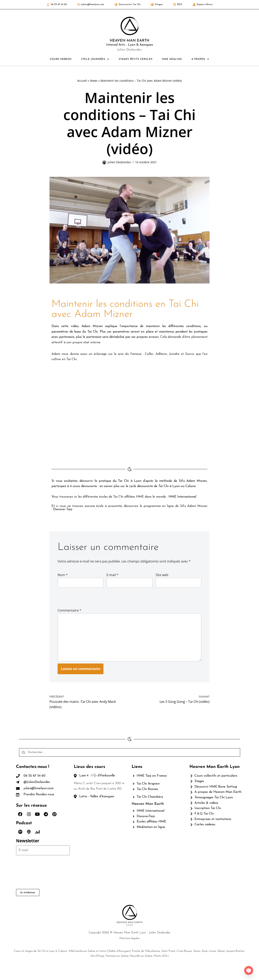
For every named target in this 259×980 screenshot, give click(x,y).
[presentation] (85, 598)
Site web (162, 576)
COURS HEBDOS (61, 59)
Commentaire (69, 612)
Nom (63, 576)
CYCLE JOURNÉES (95, 59)
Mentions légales (129, 950)
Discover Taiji (63, 511)
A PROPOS (200, 59)
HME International (184, 498)
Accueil (82, 81)
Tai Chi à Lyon (130, 482)
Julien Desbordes (119, 162)
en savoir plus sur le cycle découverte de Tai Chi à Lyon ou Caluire (149, 487)
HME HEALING (172, 59)
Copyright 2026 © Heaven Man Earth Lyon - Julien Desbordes (129, 945)
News (94, 81)
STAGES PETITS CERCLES (136, 59)
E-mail (112, 576)
